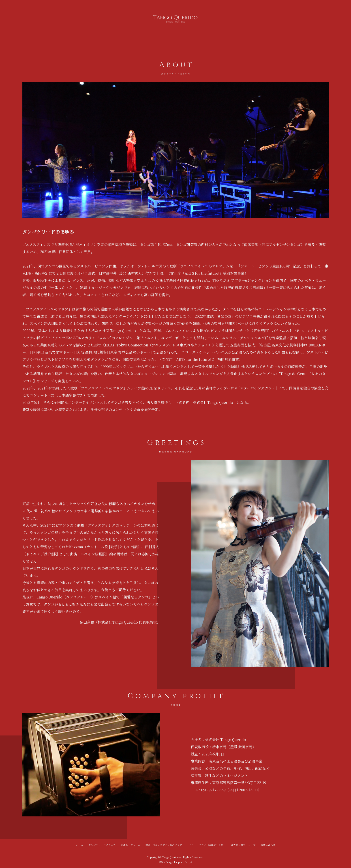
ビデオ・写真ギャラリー (212, 845)
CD (192, 845)
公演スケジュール (131, 845)
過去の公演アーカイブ (243, 845)
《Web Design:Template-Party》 (175, 862)
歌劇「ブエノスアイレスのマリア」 (165, 845)
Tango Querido (171, 857)
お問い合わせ (268, 845)
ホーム (80, 845)
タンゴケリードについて (102, 845)
